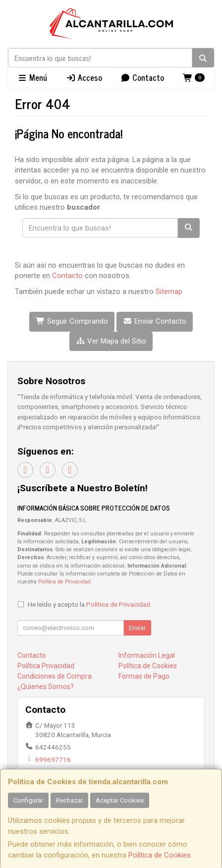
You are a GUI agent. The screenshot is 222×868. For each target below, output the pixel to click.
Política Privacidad (46, 666)
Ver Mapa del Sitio (111, 341)
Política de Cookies (160, 855)
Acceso (84, 77)
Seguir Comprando (72, 321)
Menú (32, 77)
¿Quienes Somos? (46, 687)
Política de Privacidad (64, 582)
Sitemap (169, 291)
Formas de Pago (144, 676)
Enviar (137, 628)
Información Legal (147, 655)
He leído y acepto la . (90, 604)
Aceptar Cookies (120, 800)
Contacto (142, 77)
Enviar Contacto (155, 321)
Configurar (28, 800)
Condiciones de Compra (55, 676)
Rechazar (69, 800)
